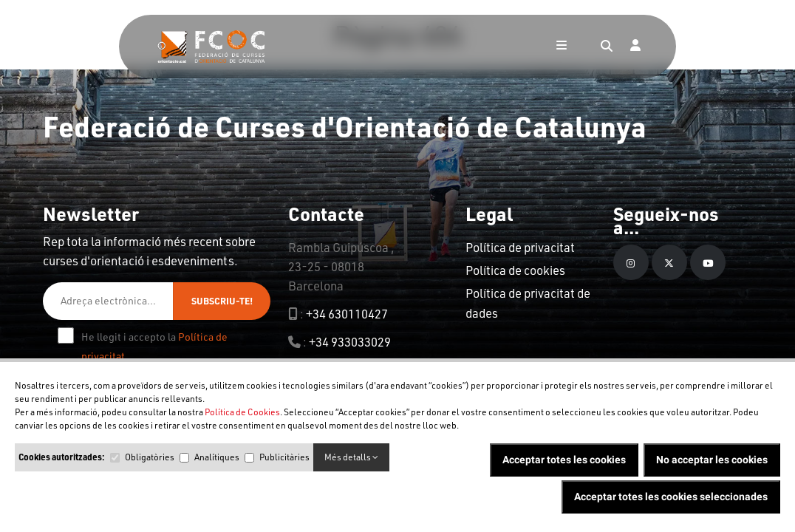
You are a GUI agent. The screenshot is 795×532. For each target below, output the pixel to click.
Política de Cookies (242, 412)
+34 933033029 (350, 342)
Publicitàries (284, 457)
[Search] (607, 47)
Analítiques (217, 457)
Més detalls (351, 457)
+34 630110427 (347, 314)
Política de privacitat (520, 247)
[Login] (635, 47)
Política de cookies (515, 270)
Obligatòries (150, 457)
